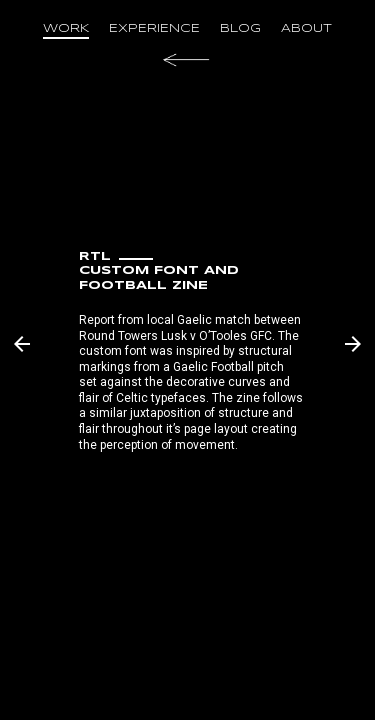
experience (154, 28)
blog (240, 28)
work (66, 28)
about (306, 28)
